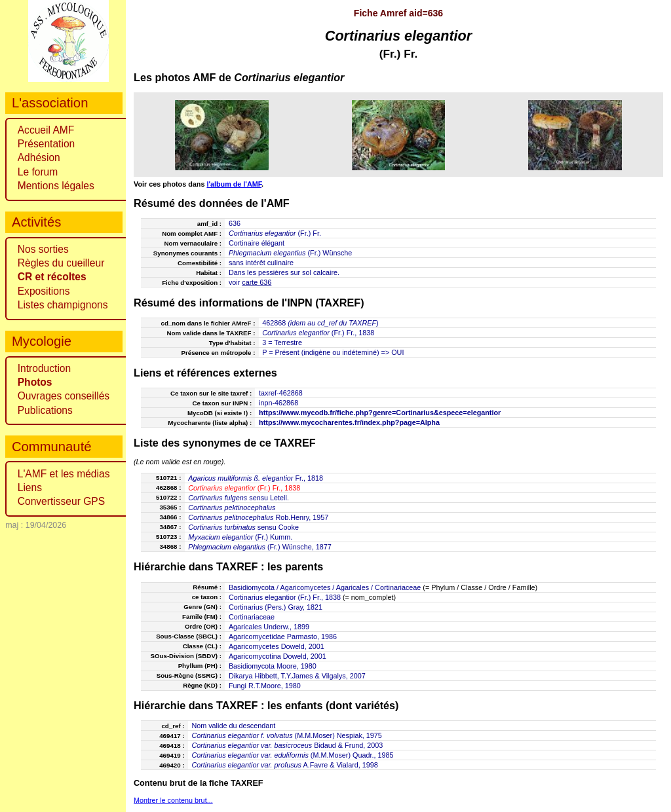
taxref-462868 (281, 393)
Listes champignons (63, 305)
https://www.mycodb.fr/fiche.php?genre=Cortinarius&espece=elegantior (380, 413)
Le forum (38, 172)
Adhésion (39, 157)
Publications (45, 410)
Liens (30, 488)
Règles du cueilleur (61, 263)
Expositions (44, 291)
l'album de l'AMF (234, 184)
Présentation (47, 144)
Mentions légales (56, 186)
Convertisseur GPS (61, 501)
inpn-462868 (278, 403)
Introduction (45, 368)
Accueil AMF (46, 130)
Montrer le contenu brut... (173, 800)
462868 (274, 323)
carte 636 (257, 282)
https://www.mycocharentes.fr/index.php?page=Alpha (349, 422)
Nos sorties (43, 249)
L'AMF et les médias (64, 474)
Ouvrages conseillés (64, 396)
